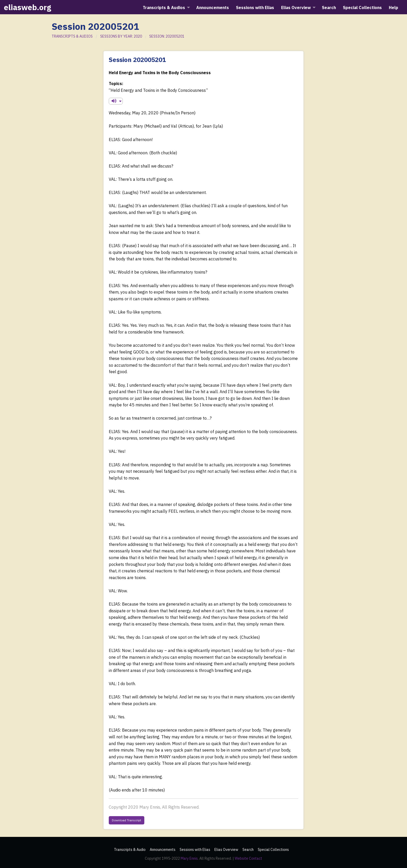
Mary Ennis (189, 858)
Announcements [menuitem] (213, 8)
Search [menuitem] (329, 8)
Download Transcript (127, 820)
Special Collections (273, 850)
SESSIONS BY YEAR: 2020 (121, 36)
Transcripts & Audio (130, 850)
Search (248, 850)
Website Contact (248, 858)
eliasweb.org (28, 7)
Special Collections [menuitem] (362, 8)
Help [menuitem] (394, 8)
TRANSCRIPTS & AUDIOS (72, 36)
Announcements (163, 850)
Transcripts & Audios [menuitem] (164, 8)
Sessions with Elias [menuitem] (255, 8)
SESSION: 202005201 (167, 36)
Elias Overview (226, 850)
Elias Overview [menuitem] (296, 8)
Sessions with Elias (195, 850)
